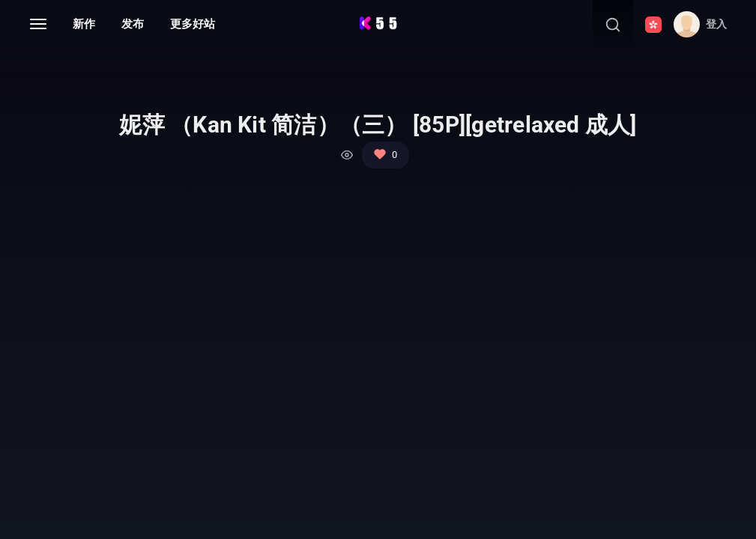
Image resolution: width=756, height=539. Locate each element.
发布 (133, 24)
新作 (84, 24)
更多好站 (193, 24)
